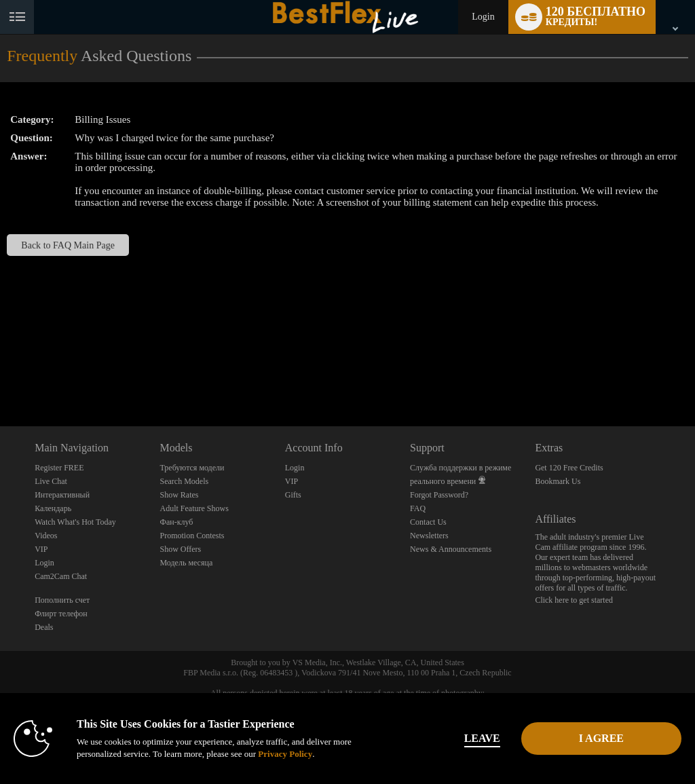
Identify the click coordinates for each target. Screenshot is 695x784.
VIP (41, 549)
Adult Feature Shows (194, 508)
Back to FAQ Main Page (68, 245)
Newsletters (429, 536)
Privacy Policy (285, 754)
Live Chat (51, 481)
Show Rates (179, 495)
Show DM (0, 376)
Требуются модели (192, 468)
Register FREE (59, 468)
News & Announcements (451, 549)
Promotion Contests (192, 536)
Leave (482, 738)
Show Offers (180, 549)
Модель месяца (186, 563)
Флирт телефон (61, 614)
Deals (44, 627)
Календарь (53, 508)
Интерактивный (62, 495)
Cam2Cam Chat (61, 576)
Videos (46, 536)
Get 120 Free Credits (569, 468)
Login (483, 17)
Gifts (293, 495)
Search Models (184, 481)
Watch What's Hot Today (75, 522)
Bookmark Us (558, 481)
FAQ (418, 508)
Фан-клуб (176, 522)
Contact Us (428, 522)
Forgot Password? (439, 495)
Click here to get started (574, 600)
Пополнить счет (62, 600)
